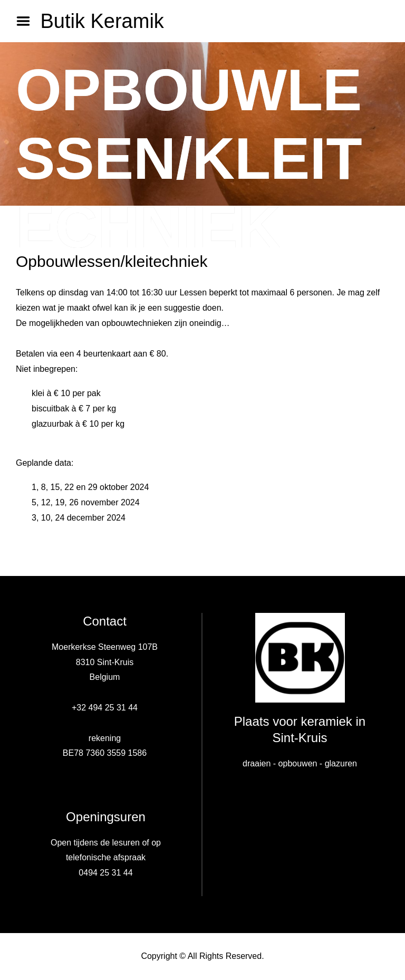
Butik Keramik (102, 21)
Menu (27, 21)
